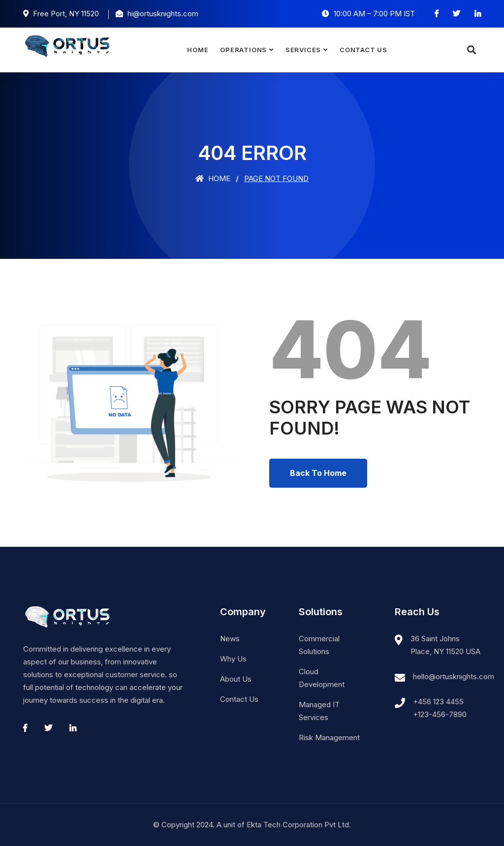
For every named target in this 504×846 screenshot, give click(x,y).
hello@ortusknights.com (454, 676)
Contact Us (363, 50)
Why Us (233, 659)
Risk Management (329, 737)
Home (198, 50)
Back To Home (318, 473)
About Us (236, 679)
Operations (243, 50)
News (230, 639)
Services (303, 50)
